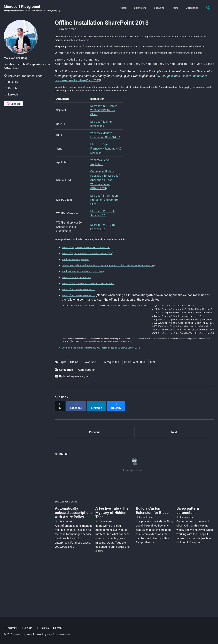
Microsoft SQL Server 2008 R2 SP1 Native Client (104, 135)
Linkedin (49, 628)
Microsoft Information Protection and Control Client (104, 224)
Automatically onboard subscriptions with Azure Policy (74, 554)
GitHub (30, 628)
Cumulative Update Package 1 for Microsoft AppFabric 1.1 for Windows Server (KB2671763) (105, 204)
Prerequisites (111, 401)
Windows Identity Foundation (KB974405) (89, 297)
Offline (74, 401)
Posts (173, 8)
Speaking (157, 8)
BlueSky (12, 628)
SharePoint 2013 (135, 401)
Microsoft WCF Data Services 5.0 (84, 315)
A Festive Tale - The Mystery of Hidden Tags (112, 554)
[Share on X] (61, 443)
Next (174, 469)
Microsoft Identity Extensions (81, 303)
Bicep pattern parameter (188, 552)
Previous (95, 469)
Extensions (138, 8)
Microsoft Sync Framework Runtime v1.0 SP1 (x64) (106, 173)
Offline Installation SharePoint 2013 (102, 24)
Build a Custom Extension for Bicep (152, 552)
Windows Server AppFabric (80, 285)
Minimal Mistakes (72, 634)
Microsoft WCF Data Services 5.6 (84, 321)
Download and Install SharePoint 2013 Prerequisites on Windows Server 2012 (113, 387)
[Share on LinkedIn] (101, 443)
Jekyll (56, 634)
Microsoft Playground (41, 9)
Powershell (90, 401)
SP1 (153, 401)
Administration (87, 409)
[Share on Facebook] (79, 443)
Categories (190, 8)
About (121, 8)
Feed (67, 628)
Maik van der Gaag (19, 59)
